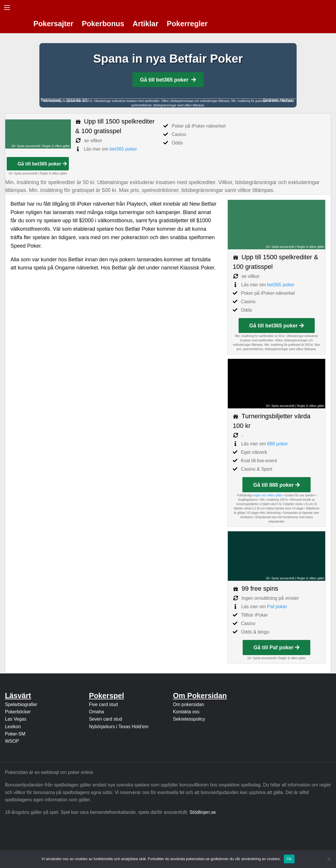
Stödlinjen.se (203, 812)
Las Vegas (16, 719)
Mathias (287, 100)
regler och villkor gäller (268, 495)
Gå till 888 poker (276, 485)
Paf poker (277, 607)
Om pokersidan (189, 704)
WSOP (12, 741)
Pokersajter (53, 24)
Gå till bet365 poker (168, 80)
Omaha (97, 712)
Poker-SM (15, 734)
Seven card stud (106, 719)
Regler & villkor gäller (56, 146)
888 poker (278, 444)
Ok (289, 859)
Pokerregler (187, 24)
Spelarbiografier (21, 704)
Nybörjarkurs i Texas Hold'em (119, 727)
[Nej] (329, 859)
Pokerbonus (103, 24)
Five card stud (103, 704)
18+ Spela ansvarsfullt (26, 146)
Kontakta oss (186, 712)
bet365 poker (123, 149)
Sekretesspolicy (189, 719)
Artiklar (146, 24)
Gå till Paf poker (276, 648)
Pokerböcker (18, 712)
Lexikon (13, 727)
